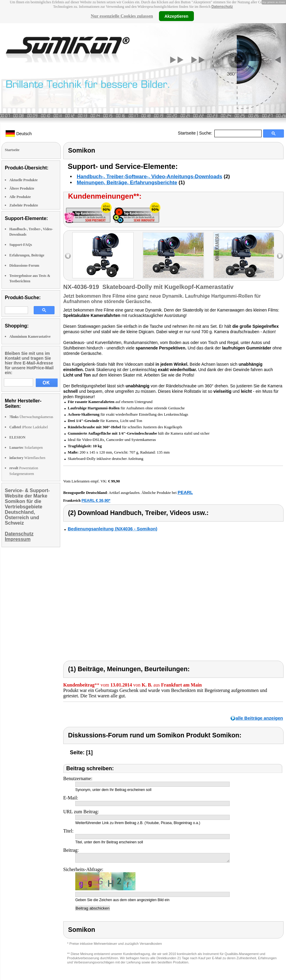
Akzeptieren (176, 16)
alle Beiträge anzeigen (259, 718)
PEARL (185, 492)
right (280, 256)
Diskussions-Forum (24, 265)
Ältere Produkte (22, 188)
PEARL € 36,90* (96, 500)
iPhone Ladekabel (29, 427)
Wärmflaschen (27, 458)
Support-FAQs (21, 245)
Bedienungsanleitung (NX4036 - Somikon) (113, 529)
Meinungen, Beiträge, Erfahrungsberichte (127, 183)
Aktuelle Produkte (23, 180)
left (68, 256)
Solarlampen (26, 448)
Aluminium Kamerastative (30, 336)
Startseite (187, 133)
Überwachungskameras (31, 417)
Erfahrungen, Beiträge (27, 255)
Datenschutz (222, 7)
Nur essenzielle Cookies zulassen (122, 16)
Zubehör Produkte (24, 205)
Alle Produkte (20, 197)
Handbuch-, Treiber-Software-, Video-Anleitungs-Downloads (149, 177)
